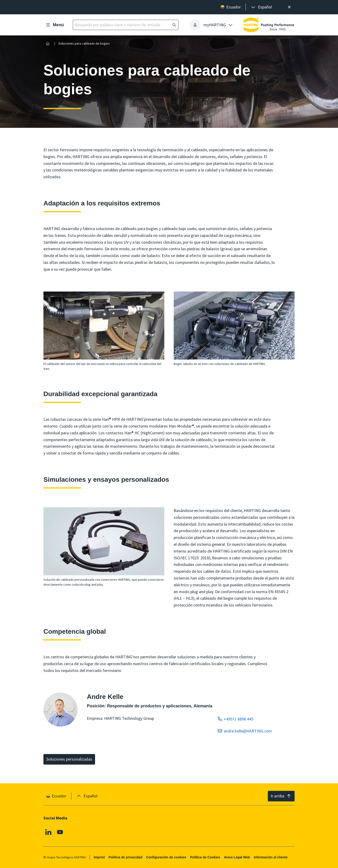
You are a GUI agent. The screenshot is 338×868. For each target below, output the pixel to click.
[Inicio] (48, 44)
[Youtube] (60, 832)
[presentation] (261, 7)
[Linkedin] (48, 832)
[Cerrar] (289, 7)
